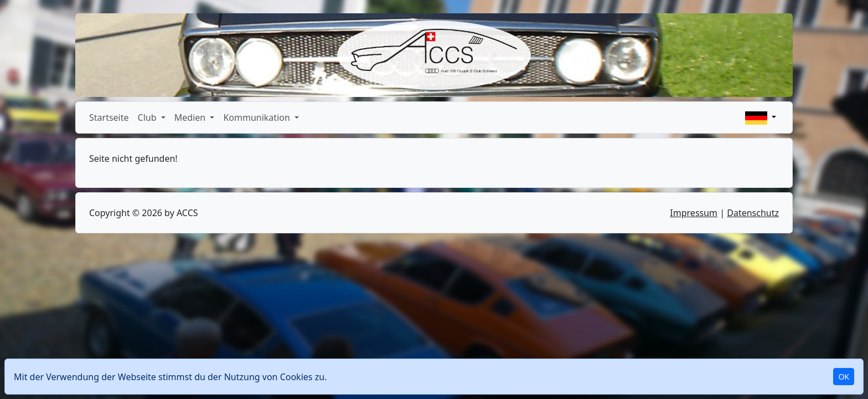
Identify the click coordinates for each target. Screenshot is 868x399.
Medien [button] (191, 117)
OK (844, 377)
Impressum (694, 213)
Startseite (109, 117)
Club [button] (148, 117)
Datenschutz (753, 213)
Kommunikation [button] (258, 117)
